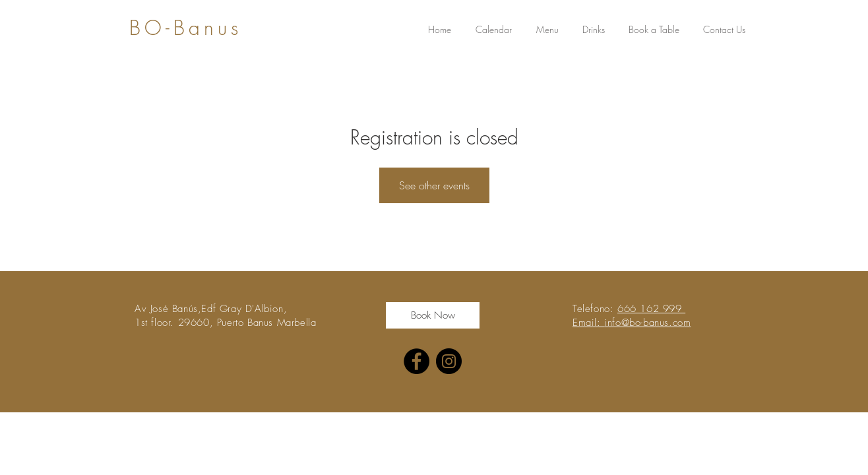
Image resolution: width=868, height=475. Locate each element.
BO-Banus (186, 28)
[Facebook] (417, 361)
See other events (434, 185)
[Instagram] (449, 361)
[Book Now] (433, 315)
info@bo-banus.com (647, 323)
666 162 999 (651, 309)
